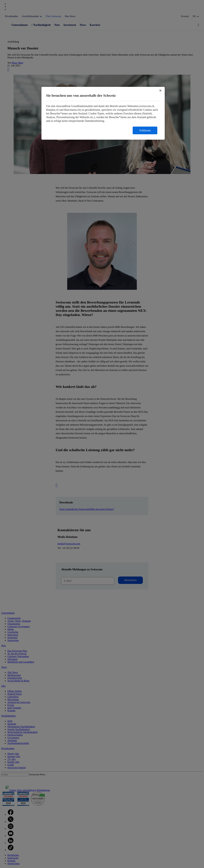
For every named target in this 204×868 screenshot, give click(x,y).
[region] (103, 113)
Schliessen (145, 130)
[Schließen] (160, 91)
